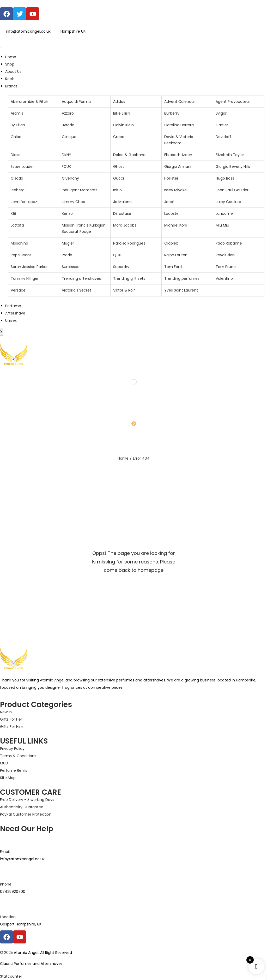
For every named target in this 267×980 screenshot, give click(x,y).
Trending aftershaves (81, 278)
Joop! (169, 202)
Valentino (224, 278)
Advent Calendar (180, 102)
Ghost (119, 167)
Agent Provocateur (233, 102)
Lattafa (17, 225)
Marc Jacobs (125, 225)
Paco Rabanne (229, 243)
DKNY (66, 155)
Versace (18, 290)
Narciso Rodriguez (129, 243)
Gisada (17, 178)
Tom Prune (226, 267)
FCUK (66, 167)
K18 (13, 213)
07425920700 (13, 892)
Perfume (13, 306)
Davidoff (223, 137)
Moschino (19, 243)
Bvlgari (222, 113)
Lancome (224, 213)
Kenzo (67, 213)
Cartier (222, 125)
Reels (10, 79)
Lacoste (171, 213)
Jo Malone (122, 202)
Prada (67, 255)
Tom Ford (173, 267)
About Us (13, 72)
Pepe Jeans (21, 255)
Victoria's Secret (77, 290)
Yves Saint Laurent (181, 290)
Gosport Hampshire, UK (21, 924)
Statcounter (11, 976)
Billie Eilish (122, 113)
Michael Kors (176, 225)
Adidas (119, 102)
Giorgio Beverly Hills (233, 167)
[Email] (7, 839)
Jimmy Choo (74, 202)
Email (5, 852)
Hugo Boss (225, 178)
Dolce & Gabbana (129, 155)
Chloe (16, 137)
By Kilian (18, 125)
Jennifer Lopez (24, 202)
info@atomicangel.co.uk (22, 859)
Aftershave (15, 313)
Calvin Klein (123, 125)
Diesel (16, 155)
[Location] (7, 904)
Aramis (17, 113)
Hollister (171, 178)
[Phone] (7, 872)
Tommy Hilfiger (25, 278)
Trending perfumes (182, 278)
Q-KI (117, 255)
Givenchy (70, 178)
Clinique (69, 137)
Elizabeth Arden (178, 155)
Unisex (11, 320)
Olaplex (171, 243)
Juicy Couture (228, 202)
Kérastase (122, 213)
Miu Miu (222, 225)
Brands (11, 86)
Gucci (119, 178)
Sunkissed (71, 267)
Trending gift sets (129, 278)
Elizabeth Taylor (230, 155)
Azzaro (68, 113)
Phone (6, 884)
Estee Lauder (22, 167)
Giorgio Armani (178, 167)
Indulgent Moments (80, 190)
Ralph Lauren (176, 255)
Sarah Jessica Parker (29, 267)
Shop (10, 64)
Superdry (121, 267)
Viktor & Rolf (124, 290)
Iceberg (18, 190)
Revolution (225, 255)
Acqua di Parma (76, 102)
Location (8, 917)
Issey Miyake (175, 190)
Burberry (172, 113)
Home (11, 57)
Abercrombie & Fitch (29, 102)
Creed (119, 137)
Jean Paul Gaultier (232, 190)
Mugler (68, 243)
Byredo (68, 125)
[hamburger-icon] (0, 47)
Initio (117, 190)
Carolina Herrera (179, 125)
